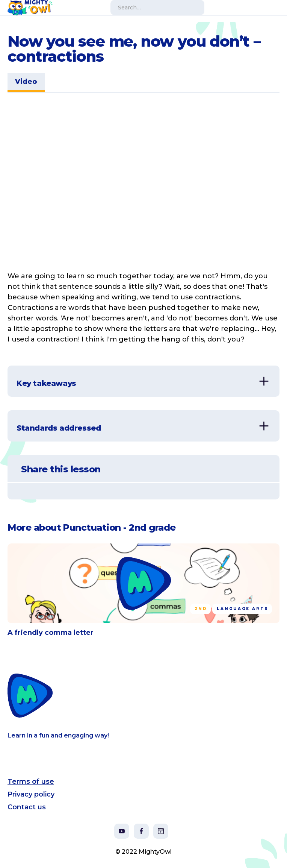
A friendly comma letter (51, 633)
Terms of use (31, 782)
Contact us (27, 807)
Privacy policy (31, 794)
